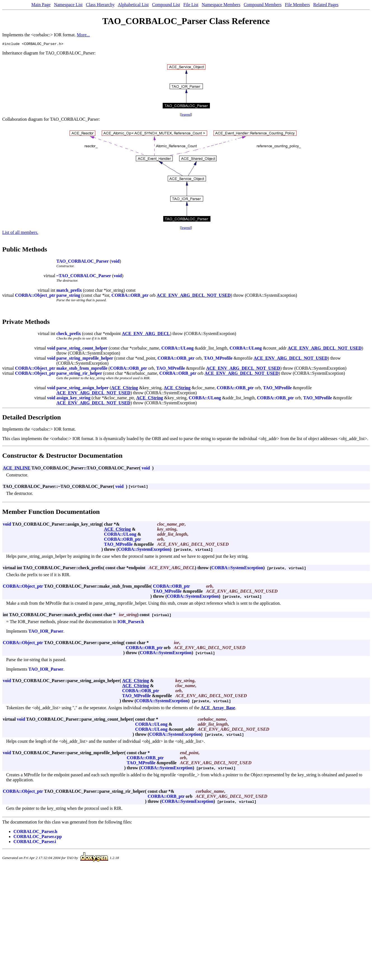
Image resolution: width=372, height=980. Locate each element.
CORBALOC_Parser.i (35, 842)
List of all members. (20, 233)
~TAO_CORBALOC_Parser (84, 277)
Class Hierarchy (100, 5)
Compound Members (263, 5)
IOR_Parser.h (131, 622)
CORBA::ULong (177, 349)
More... (83, 35)
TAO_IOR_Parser (46, 632)
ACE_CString (125, 389)
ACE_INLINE (17, 469)
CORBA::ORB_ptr (130, 296)
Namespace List (68, 5)
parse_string (68, 296)
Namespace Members (221, 5)
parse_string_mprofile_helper (85, 359)
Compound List (166, 5)
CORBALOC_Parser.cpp (38, 837)
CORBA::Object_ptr (35, 296)
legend (186, 115)
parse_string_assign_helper (83, 389)
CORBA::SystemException (144, 550)
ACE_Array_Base (218, 709)
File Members (297, 5)
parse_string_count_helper (82, 349)
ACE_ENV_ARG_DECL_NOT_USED (194, 296)
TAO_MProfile (218, 359)
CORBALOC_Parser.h (35, 832)
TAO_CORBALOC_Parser (83, 262)
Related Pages (326, 5)
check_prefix (69, 334)
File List (191, 5)
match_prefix (69, 291)
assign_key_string (74, 399)
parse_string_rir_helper (79, 374)
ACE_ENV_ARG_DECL (146, 334)
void (115, 262)
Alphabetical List (133, 5)
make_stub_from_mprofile (82, 369)
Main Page (41, 5)
